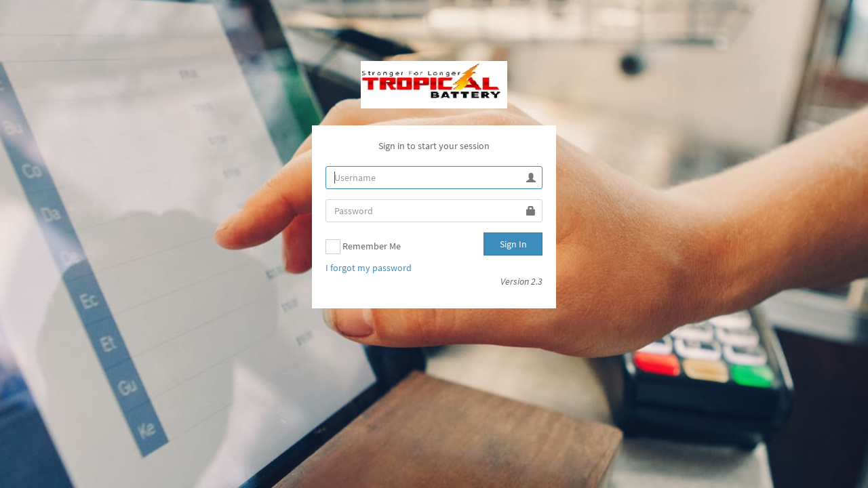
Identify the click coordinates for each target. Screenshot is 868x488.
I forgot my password (369, 268)
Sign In (513, 244)
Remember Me (363, 247)
